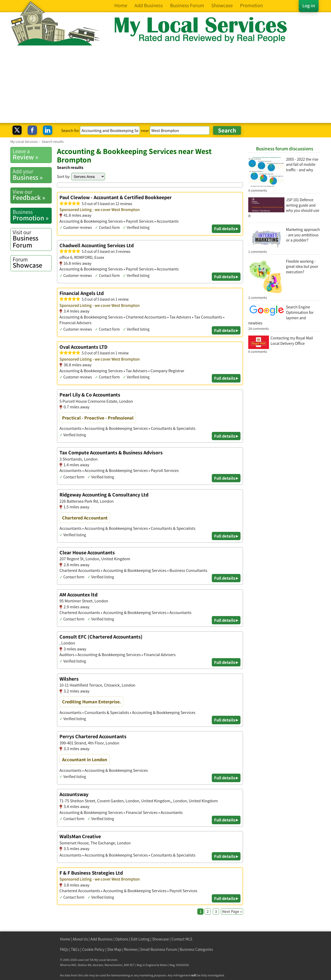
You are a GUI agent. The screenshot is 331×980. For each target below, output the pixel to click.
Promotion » (32, 215)
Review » (32, 154)
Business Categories (196, 949)
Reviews (131, 949)
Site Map (114, 949)
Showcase (32, 263)
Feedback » (32, 195)
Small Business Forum (159, 949)
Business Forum (32, 239)
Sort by (63, 176)
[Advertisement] (165, 84)
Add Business (102, 939)
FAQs (64, 949)
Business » (32, 175)
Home (65, 939)
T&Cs (75, 949)
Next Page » (232, 911)
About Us (80, 939)
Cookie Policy (93, 949)
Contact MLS (182, 939)
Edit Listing (140, 939)
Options (122, 939)
